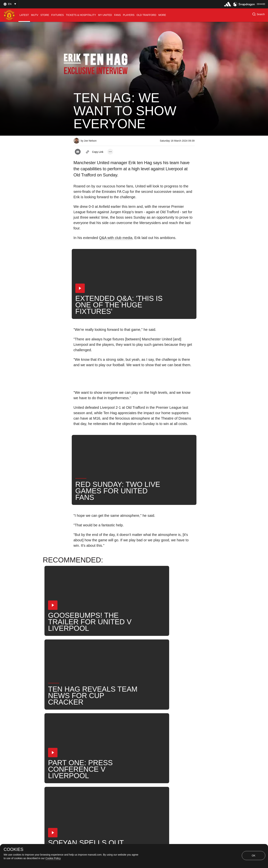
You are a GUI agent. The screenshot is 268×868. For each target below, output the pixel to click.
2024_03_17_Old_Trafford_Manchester (141, 725)
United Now (171, 737)
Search (149, 737)
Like (103, 725)
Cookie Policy (53, 858)
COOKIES (13, 849)
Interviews (84, 725)
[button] (9, 4)
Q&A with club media (116, 238)
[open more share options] (110, 152)
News (131, 737)
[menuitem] (24, 15)
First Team (84, 737)
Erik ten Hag (109, 737)
